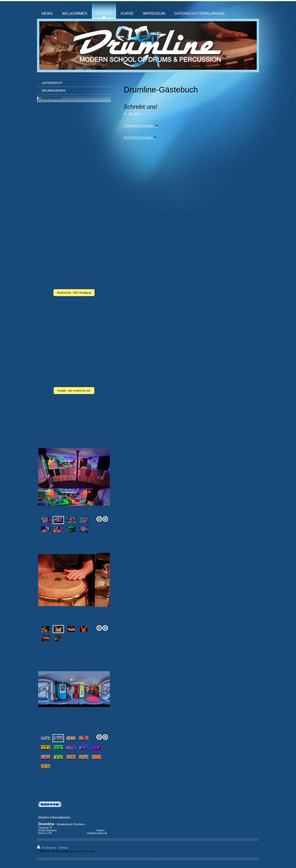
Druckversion (47, 848)
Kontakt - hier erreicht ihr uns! (74, 391)
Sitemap (63, 848)
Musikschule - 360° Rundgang (74, 293)
